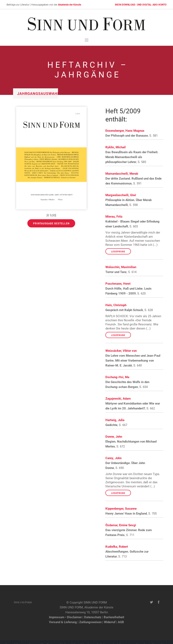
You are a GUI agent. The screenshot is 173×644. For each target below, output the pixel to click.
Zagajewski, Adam (118, 398)
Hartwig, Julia (115, 420)
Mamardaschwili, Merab (122, 173)
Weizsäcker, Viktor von (121, 351)
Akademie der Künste (70, 4)
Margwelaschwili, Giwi (121, 195)
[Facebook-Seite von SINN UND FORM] (159, 602)
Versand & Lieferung (63, 622)
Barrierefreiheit (114, 617)
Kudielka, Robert (117, 546)
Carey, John (113, 458)
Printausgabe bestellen (51, 223)
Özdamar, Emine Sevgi (121, 525)
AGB (121, 622)
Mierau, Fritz (114, 216)
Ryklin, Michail (116, 147)
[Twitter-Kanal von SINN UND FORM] (151, 602)
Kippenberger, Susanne (121, 508)
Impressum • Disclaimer (65, 617)
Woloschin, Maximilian (121, 267)
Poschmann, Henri (118, 283)
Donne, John (114, 436)
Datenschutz (93, 617)
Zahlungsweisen (90, 622)
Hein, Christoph (116, 305)
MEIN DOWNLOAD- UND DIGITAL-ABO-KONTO (141, 4)
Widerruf (110, 622)
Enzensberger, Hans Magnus (125, 130)
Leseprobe (118, 251)
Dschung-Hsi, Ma (117, 377)
